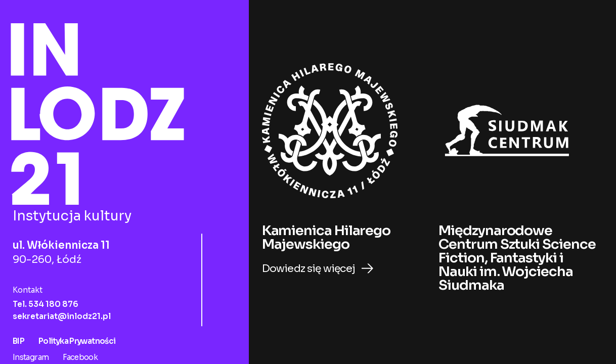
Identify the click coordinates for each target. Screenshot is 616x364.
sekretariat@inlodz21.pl (62, 314)
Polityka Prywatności (77, 339)
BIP (19, 339)
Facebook (81, 355)
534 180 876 (53, 302)
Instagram (31, 355)
